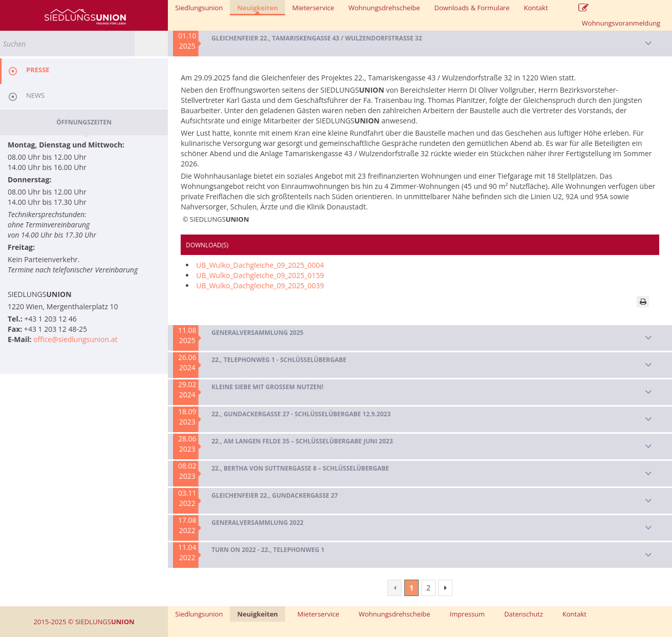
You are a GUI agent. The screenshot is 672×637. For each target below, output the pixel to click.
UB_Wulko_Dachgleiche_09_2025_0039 (260, 285)
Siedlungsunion (199, 8)
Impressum (468, 614)
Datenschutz (524, 614)
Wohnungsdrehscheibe (384, 8)
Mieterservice (313, 8)
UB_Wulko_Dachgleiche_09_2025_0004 (260, 265)
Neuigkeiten (257, 8)
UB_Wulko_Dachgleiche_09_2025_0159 (260, 275)
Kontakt (536, 8)
